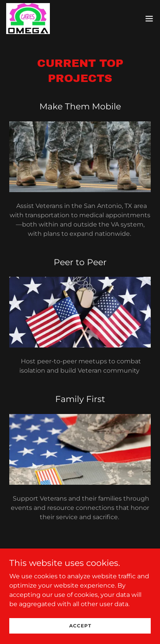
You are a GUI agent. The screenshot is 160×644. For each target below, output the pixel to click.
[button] (149, 19)
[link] (28, 19)
